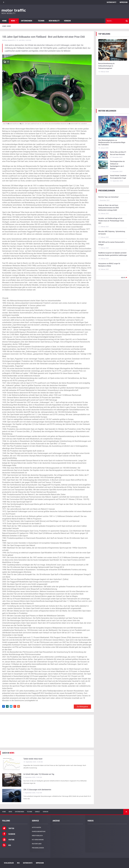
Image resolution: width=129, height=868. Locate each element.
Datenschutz (111, 2)
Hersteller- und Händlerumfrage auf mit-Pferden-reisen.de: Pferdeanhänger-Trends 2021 (111, 221)
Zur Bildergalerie (82, 707)
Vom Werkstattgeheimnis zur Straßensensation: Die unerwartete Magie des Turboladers (112, 142)
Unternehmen (27, 21)
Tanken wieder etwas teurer (33, 759)
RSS (18, 863)
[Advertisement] (47, 731)
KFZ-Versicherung (38, 840)
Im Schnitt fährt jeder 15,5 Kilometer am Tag (39, 774)
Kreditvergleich (37, 836)
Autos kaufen (36, 827)
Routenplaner (37, 844)
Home (4, 21)
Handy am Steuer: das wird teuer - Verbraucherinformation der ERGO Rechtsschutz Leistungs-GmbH (109, 208)
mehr (123, 278)
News (13, 21)
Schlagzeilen (9, 863)
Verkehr (67, 21)
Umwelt (37, 812)
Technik (41, 21)
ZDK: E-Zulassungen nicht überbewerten (37, 790)
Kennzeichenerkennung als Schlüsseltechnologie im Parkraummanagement (106, 66)
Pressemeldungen (38, 848)
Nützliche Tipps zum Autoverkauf (108, 197)
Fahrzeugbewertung (39, 831)
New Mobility (54, 21)
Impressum (40, 863)
